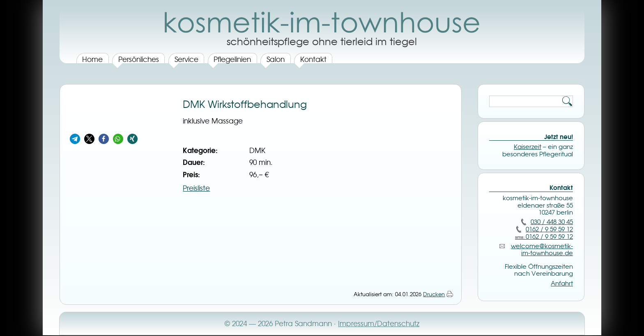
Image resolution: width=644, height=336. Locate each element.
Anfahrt (562, 283)
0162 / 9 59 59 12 (549, 229)
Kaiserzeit (528, 147)
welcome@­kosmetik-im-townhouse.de (542, 250)
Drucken (434, 294)
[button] (75, 139)
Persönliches (139, 59)
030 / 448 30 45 (552, 222)
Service (186, 59)
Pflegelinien (232, 59)
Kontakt (313, 59)
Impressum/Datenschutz (379, 323)
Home (92, 59)
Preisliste (196, 188)
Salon (276, 59)
